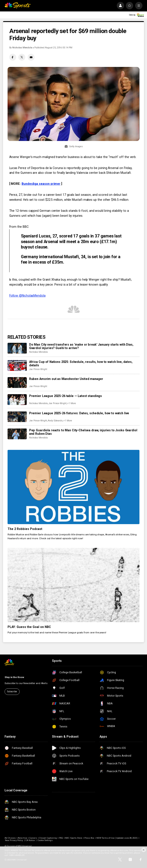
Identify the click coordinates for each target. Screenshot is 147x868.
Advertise (22, 838)
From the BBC (19, 227)
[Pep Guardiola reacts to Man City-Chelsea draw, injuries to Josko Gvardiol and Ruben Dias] (17, 434)
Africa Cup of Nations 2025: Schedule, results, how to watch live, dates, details (81, 364)
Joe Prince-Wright (38, 369)
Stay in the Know (14, 677)
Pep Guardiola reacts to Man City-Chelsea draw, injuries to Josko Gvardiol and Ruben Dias (83, 432)
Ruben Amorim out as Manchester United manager (66, 379)
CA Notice (30, 840)
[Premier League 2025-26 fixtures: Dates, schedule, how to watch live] (17, 417)
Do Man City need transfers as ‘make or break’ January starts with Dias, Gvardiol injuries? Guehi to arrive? (81, 346)
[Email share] (31, 57)
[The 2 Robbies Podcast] (73, 487)
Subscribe (12, 692)
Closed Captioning (48, 838)
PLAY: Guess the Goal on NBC (29, 627)
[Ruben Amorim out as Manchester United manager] (17, 383)
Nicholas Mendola (22, 48)
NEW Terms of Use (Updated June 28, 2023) (117, 838)
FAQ (61, 838)
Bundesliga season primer (41, 184)
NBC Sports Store (74, 838)
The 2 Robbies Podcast (25, 529)
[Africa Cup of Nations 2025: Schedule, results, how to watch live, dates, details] (17, 365)
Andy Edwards (55, 421)
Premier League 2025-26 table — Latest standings (66, 396)
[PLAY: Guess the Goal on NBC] (73, 585)
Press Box (89, 838)
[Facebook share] (13, 57)
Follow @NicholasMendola (27, 296)
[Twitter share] (22, 57)
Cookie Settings (45, 840)
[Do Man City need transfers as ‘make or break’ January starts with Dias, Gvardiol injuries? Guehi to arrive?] (17, 348)
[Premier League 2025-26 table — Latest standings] (17, 400)
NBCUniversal (25, 846)
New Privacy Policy (14, 840)
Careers (33, 838)
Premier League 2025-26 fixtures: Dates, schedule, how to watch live (79, 413)
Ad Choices (10, 838)
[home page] (18, 6)
